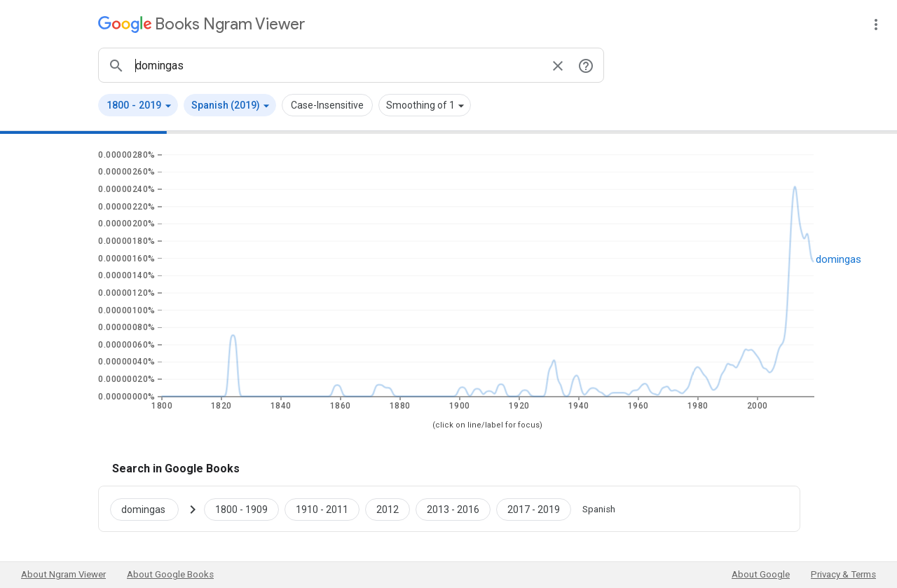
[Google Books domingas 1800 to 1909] (241, 509)
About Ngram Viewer (63, 574)
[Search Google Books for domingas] (150, 509)
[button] (138, 105)
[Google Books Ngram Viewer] (201, 24)
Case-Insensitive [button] (327, 105)
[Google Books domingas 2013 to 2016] (453, 509)
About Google (761, 574)
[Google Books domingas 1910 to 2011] (322, 509)
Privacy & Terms (843, 574)
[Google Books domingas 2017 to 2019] (534, 509)
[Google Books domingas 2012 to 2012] (388, 509)
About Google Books (170, 574)
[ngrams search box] (337, 65)
